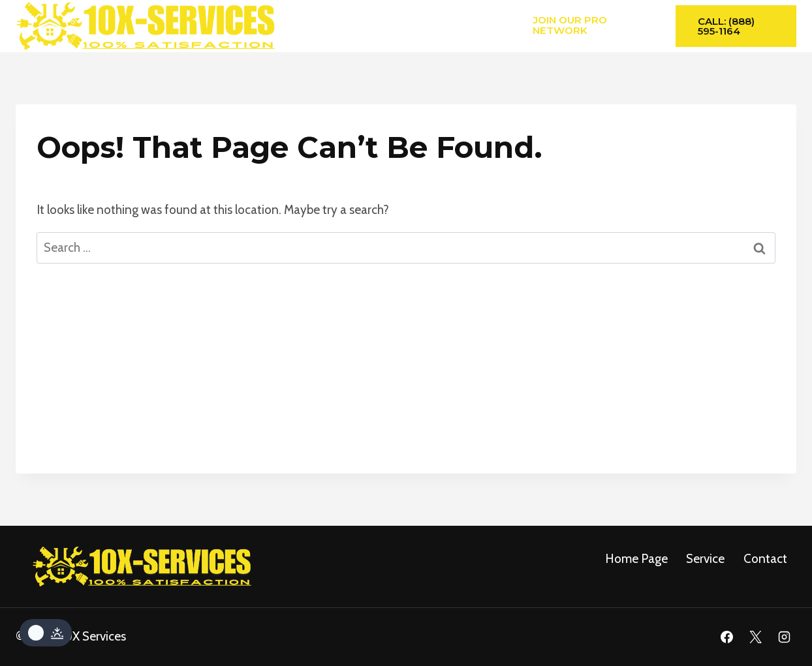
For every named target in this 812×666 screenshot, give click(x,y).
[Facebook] (727, 637)
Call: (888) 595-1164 (726, 26)
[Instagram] (784, 637)
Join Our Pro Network (570, 25)
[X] (755, 637)
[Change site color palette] (46, 633)
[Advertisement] (406, 382)
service (705, 559)
